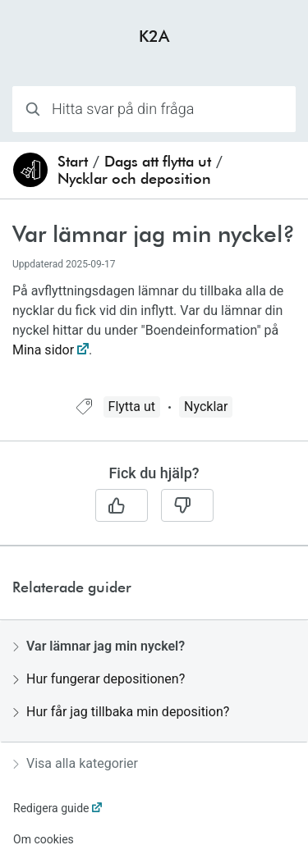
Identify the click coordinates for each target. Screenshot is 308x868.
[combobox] (154, 109)
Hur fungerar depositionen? (99, 679)
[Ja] (122, 505)
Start (73, 162)
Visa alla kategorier (76, 763)
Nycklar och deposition (134, 179)
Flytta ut (132, 407)
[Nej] (187, 505)
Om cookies (44, 839)
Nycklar (206, 407)
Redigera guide (51, 808)
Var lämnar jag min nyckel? (99, 646)
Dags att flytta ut (158, 162)
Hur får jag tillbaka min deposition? (121, 712)
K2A (154, 35)
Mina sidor (43, 350)
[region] (154, 308)
